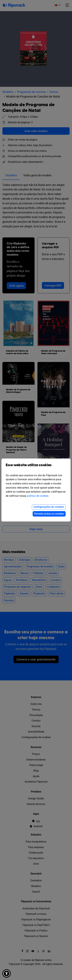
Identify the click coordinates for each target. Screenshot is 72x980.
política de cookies (38, 496)
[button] (7, 973)
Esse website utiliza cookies (36, 467)
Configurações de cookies (49, 507)
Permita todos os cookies (49, 514)
